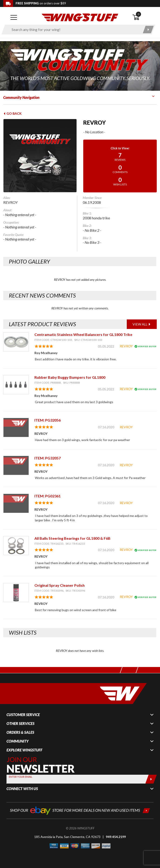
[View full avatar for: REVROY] (40, 156)
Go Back (12, 113)
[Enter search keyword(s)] (74, 30)
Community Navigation (21, 97)
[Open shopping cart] (145, 17)
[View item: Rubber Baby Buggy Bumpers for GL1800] (16, 385)
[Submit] (151, 779)
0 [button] (138, 14)
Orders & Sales (20, 732)
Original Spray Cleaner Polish (60, 585)
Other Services (20, 724)
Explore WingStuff (24, 750)
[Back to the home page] (80, 17)
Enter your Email (21, 777)
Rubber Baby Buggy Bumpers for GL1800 (70, 377)
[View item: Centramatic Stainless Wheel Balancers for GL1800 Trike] (16, 342)
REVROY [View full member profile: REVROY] (126, 346)
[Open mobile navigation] (14, 17)
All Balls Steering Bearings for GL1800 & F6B (72, 538)
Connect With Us (22, 789)
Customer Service (23, 715)
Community (18, 741)
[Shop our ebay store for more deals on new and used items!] (80, 810)
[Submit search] (148, 30)
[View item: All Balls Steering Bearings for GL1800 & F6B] (16, 546)
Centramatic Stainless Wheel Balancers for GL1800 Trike (83, 334)
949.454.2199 (116, 837)
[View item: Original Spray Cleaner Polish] (16, 593)
